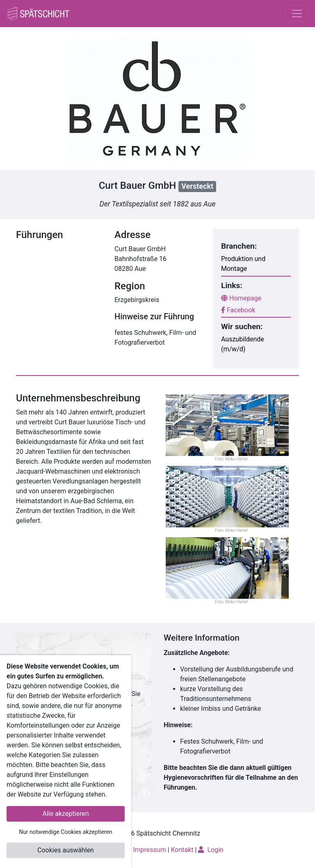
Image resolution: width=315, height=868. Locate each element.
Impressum (150, 850)
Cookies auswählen (66, 850)
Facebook (238, 310)
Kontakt (182, 850)
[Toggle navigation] (297, 14)
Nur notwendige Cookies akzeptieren (66, 832)
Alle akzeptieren (66, 814)
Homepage (241, 298)
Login (211, 850)
